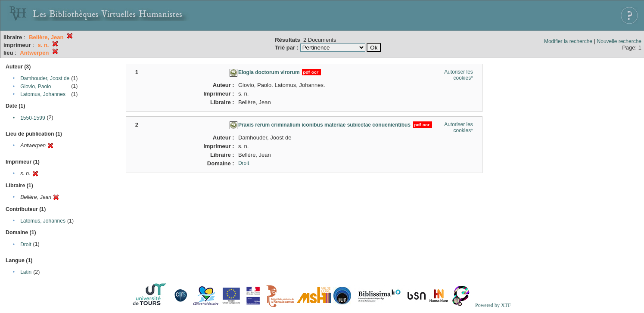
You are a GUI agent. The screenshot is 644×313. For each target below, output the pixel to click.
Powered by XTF (493, 305)
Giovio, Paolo (36, 87)
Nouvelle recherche (619, 41)
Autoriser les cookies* (459, 75)
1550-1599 (33, 118)
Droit (26, 245)
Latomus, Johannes (43, 94)
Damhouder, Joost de (45, 78)
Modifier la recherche (568, 41)
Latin (26, 272)
